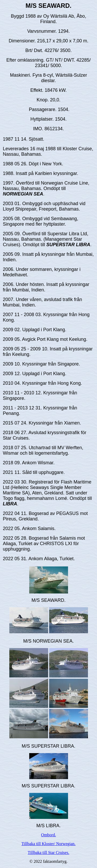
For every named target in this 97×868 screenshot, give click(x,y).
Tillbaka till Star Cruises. (48, 853)
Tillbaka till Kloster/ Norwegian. (48, 844)
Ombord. (48, 835)
